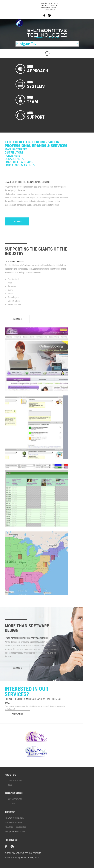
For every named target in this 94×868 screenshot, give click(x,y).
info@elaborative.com (49, 8)
